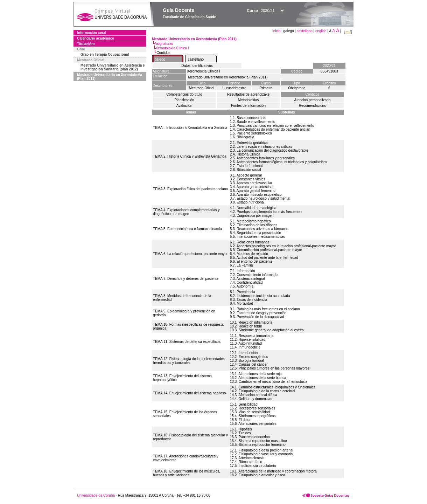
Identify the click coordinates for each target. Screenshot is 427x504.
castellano (305, 31)
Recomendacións (312, 106)
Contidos (312, 94)
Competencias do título (184, 94)
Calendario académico (96, 38)
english (321, 31)
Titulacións (86, 44)
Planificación (184, 100)
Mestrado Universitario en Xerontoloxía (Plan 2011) (110, 77)
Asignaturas (164, 44)
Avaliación (184, 106)
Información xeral (92, 33)
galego (160, 59)
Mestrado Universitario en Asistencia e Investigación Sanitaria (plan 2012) (113, 67)
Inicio (277, 31)
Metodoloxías (248, 100)
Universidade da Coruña (96, 495)
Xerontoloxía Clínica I (172, 48)
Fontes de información (248, 106)
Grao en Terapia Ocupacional (105, 54)
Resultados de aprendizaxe (248, 94)
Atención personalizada (313, 100)
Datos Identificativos (197, 66)
